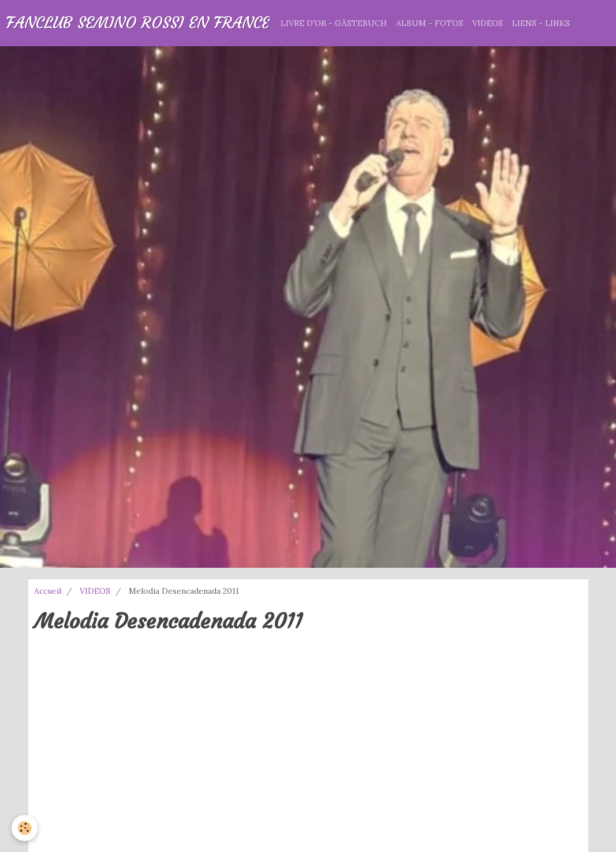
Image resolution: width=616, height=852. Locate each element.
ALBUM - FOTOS (430, 23)
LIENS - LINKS (541, 23)
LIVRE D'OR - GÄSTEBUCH (334, 23)
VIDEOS (488, 23)
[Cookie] (25, 828)
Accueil (48, 591)
